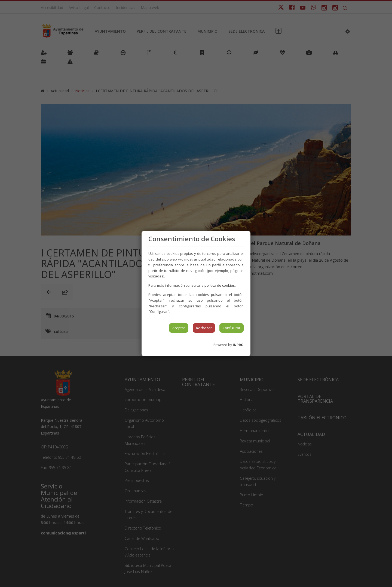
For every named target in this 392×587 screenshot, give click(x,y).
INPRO (238, 345)
